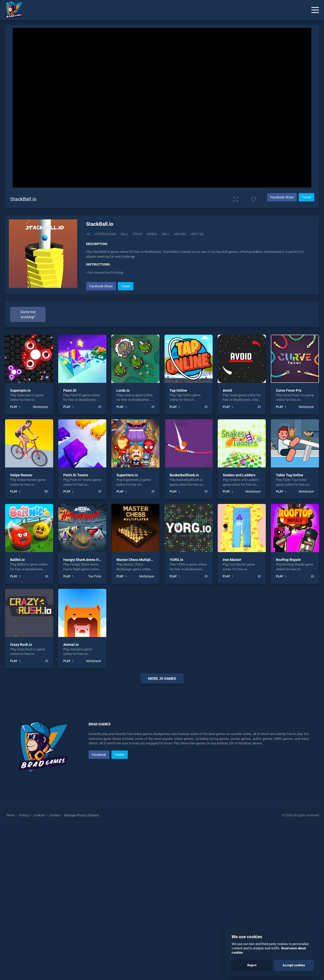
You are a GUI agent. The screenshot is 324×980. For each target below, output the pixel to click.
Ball (125, 234)
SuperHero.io (127, 475)
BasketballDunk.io (184, 475)
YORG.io (176, 560)
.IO (88, 234)
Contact (55, 967)
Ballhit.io (17, 560)
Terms (11, 967)
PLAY (14, 407)
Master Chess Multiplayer (137, 560)
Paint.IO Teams (76, 475)
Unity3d (197, 234)
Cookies (39, 967)
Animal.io (71, 645)
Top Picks (95, 576)
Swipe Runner (21, 475)
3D (46, 492)
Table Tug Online (290, 475)
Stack (138, 234)
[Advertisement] (162, 765)
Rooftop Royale (288, 560)
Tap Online (178, 390)
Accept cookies (294, 965)
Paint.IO (70, 390)
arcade (180, 234)
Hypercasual (105, 234)
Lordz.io (123, 390)
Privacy (24, 967)
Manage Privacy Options (81, 967)
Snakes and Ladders (239, 475)
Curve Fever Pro (289, 390)
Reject (252, 965)
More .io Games (162, 679)
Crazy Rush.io (21, 645)
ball (166, 234)
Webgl (152, 234)
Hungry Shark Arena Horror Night (90, 560)
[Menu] (315, 10)
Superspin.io (20, 390)
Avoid (227, 390)
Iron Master (232, 560)
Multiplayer (40, 407)
